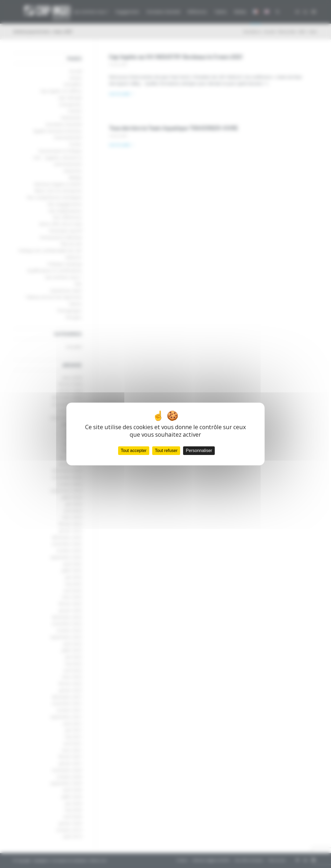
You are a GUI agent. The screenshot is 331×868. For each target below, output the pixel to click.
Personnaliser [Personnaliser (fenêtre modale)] (199, 451)
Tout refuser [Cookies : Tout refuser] (166, 451)
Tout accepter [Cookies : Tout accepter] (134, 451)
